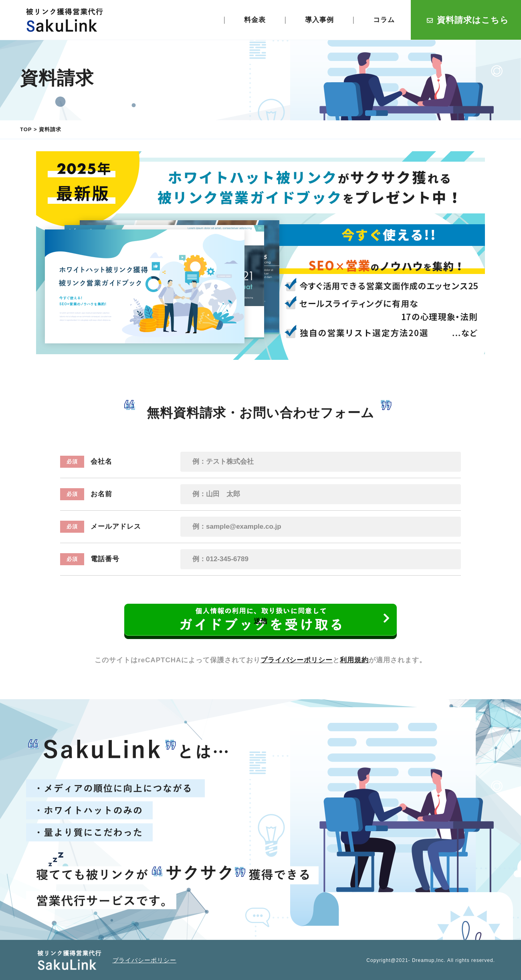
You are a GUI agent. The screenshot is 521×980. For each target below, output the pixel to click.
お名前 (86, 494)
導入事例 (319, 20)
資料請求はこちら (468, 20)
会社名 (86, 462)
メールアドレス (101, 527)
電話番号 (90, 559)
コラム (384, 20)
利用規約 (354, 660)
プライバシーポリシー (297, 660)
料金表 (255, 20)
